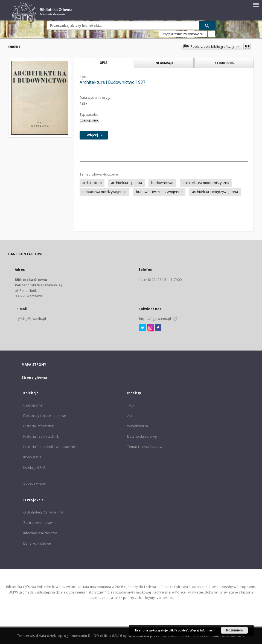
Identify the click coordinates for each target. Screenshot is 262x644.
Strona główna (34, 377)
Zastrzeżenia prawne (40, 523)
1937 (83, 103)
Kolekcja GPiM (34, 468)
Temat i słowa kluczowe (146, 447)
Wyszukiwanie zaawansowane (183, 34)
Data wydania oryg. (142, 436)
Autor (132, 416)
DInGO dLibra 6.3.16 (105, 636)
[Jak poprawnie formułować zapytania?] (212, 34)
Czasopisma (33, 405)
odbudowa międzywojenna (104, 192)
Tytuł (131, 405)
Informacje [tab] (164, 63)
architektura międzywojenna (215, 192)
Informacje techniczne (41, 533)
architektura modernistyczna (206, 183)
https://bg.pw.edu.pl (155, 319)
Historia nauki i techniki (41, 436)
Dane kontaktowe (37, 543)
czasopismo (89, 120)
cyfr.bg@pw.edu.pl (31, 319)
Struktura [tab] (224, 63)
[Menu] (256, 4)
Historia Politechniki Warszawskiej (50, 447)
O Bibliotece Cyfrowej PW (43, 512)
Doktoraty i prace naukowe (45, 416)
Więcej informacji (202, 630)
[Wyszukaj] (207, 25)
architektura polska (126, 183)
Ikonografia (32, 457)
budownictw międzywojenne (159, 192)
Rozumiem (235, 630)
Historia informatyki (39, 426)
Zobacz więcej (35, 483)
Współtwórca (138, 426)
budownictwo (162, 183)
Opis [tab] (104, 63)
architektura (92, 183)
